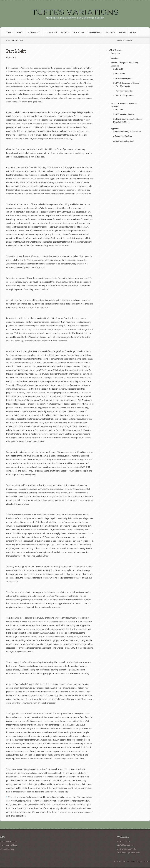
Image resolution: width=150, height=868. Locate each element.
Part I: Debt (118, 69)
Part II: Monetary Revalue (124, 114)
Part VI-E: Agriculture (125, 95)
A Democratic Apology (123, 136)
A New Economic (116, 50)
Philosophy (34, 32)
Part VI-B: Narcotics (124, 91)
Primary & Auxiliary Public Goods (127, 131)
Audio (122, 32)
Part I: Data (118, 110)
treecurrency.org (7, 849)
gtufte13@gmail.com (126, 845)
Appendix (115, 128)
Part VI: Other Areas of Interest (126, 83)
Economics (51, 32)
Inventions (95, 32)
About (20, 32)
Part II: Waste (119, 74)
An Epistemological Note (123, 141)
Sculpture (79, 32)
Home (10, 32)
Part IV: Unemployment (123, 78)
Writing (110, 32)
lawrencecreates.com (9, 841)
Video (133, 32)
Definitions (115, 53)
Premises (115, 58)
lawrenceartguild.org (9, 845)
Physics (65, 32)
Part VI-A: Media (123, 86)
